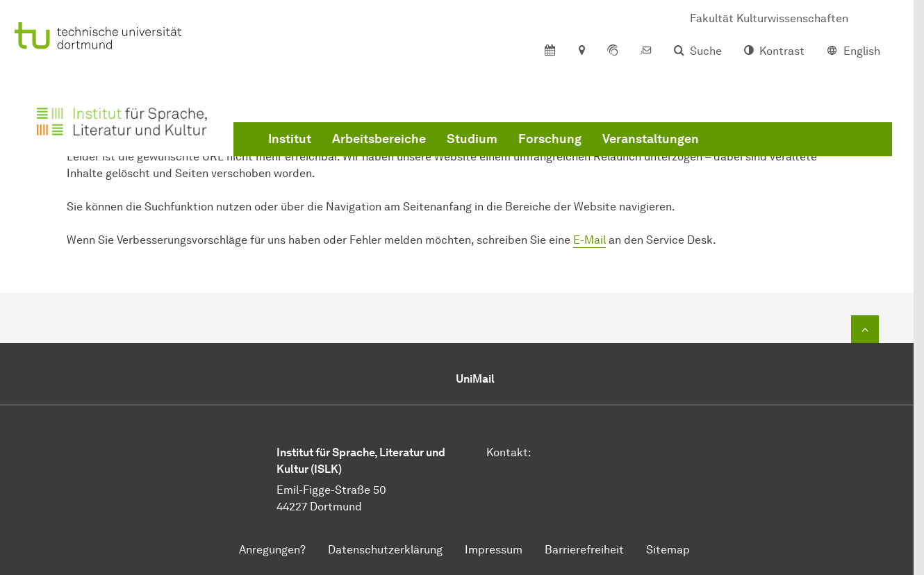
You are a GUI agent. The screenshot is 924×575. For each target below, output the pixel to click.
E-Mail (589, 240)
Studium (472, 139)
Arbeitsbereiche (379, 139)
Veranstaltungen (651, 139)
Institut (290, 139)
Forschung (550, 139)
